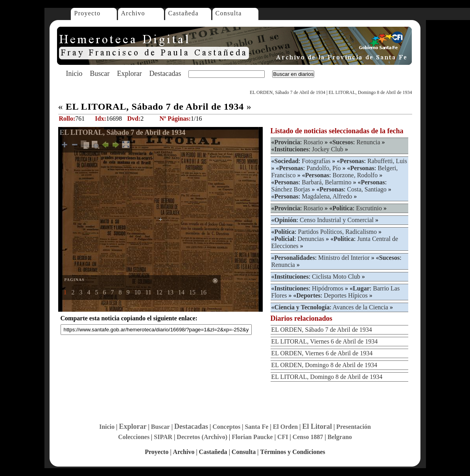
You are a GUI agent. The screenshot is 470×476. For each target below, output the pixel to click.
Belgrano (340, 437)
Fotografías (316, 161)
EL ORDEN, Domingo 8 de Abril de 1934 (324, 365)
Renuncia (368, 142)
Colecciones (134, 437)
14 (181, 292)
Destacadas (165, 74)
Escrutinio (369, 208)
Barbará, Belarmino (326, 182)
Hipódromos (328, 288)
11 (148, 292)
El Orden (286, 427)
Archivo (133, 13)
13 (170, 292)
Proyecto (88, 13)
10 (138, 292)
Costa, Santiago (367, 189)
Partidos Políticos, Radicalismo (337, 232)
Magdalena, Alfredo (327, 196)
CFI (283, 437)
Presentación (354, 427)
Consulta (229, 13)
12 (159, 292)
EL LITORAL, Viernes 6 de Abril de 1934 (325, 341)
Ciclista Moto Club (336, 277)
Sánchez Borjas (291, 189)
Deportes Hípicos (346, 295)
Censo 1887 (308, 437)
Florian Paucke (252, 437)
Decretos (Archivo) (202, 437)
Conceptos (226, 427)
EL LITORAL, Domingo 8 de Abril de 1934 (370, 92)
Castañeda (183, 13)
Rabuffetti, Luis (387, 161)
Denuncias (311, 239)
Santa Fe (256, 427)
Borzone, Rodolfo (355, 175)
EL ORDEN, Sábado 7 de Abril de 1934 (288, 92)
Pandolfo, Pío (323, 168)
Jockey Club (328, 149)
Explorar (129, 74)
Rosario (313, 142)
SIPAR (163, 437)
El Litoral (317, 426)
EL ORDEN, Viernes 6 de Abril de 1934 (322, 353)
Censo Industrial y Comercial (337, 220)
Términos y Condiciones (292, 452)
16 (203, 292)
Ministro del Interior (344, 258)
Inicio (74, 74)
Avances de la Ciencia (360, 307)
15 (192, 292)
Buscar (100, 74)
